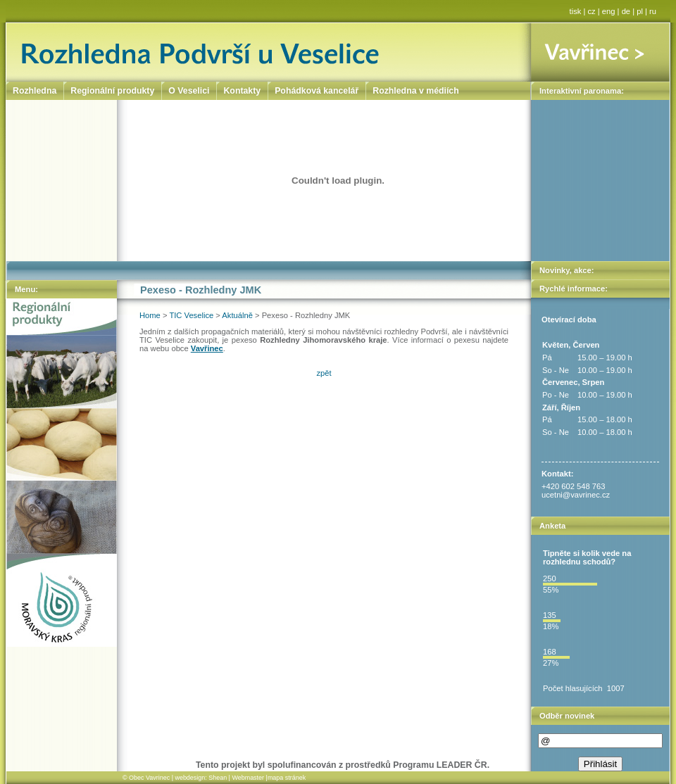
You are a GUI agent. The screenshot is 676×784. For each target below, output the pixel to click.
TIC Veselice (191, 315)
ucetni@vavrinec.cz (576, 495)
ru (653, 11)
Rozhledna (35, 91)
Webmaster (248, 778)
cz (592, 11)
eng (609, 11)
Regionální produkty (112, 91)
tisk (576, 11)
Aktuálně (237, 315)
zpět (324, 373)
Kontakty (242, 91)
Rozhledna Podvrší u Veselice (269, 52)
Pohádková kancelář (317, 91)
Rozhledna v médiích (415, 91)
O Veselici (189, 91)
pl (640, 11)
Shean (218, 778)
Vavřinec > (600, 52)
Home (150, 315)
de (626, 11)
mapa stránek (287, 778)
